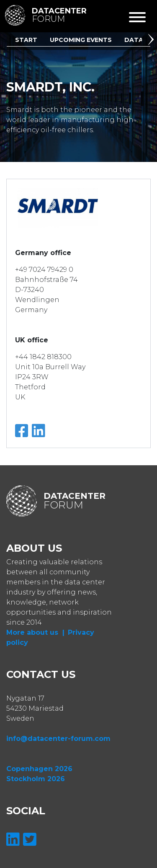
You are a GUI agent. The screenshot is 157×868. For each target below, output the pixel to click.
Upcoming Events (81, 40)
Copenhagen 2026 (39, 769)
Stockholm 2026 (36, 779)
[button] (152, 41)
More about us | (35, 632)
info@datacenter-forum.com (58, 739)
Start (26, 40)
